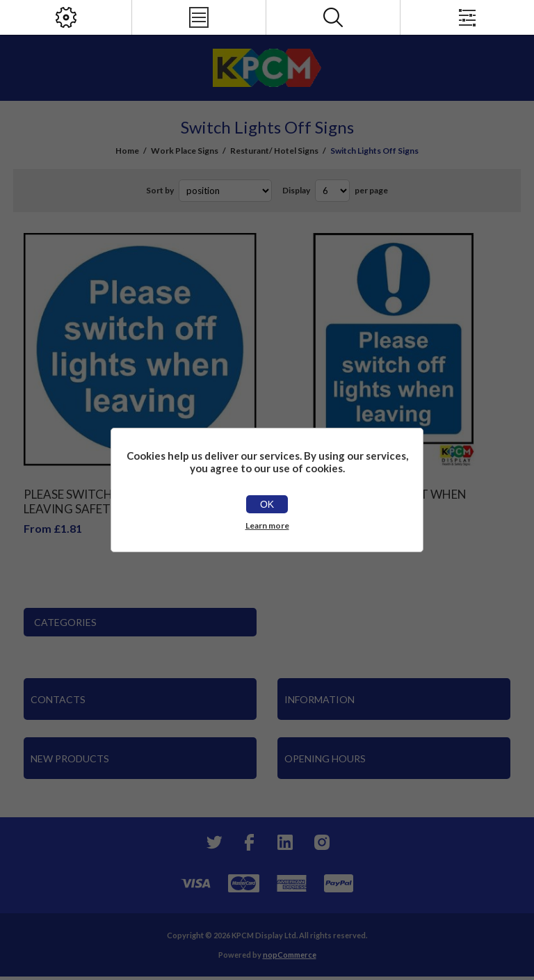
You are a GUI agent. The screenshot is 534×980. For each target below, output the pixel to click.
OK (267, 504)
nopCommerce (290, 955)
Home (127, 151)
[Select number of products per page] (332, 191)
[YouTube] (285, 842)
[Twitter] (213, 842)
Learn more (267, 525)
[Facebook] (249, 842)
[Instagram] (321, 842)
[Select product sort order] (225, 191)
